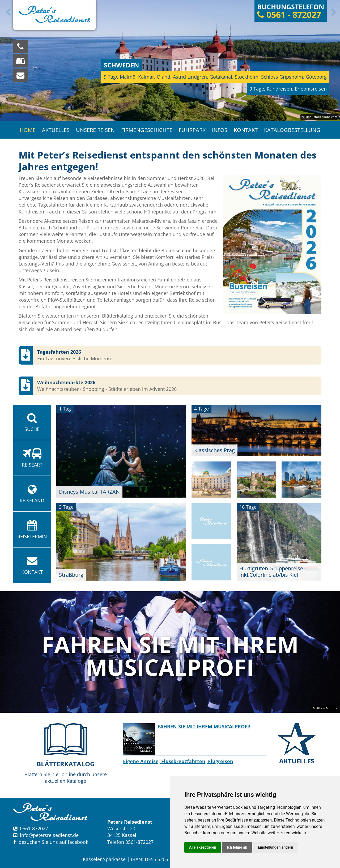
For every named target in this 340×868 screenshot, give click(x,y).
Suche (32, 422)
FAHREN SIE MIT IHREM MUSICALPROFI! (204, 726)
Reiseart (32, 458)
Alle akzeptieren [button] (203, 847)
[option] (170, 61)
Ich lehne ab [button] (237, 847)
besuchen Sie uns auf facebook (51, 842)
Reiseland (32, 494)
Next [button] (333, 12)
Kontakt (246, 130)
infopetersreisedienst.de (49, 835)
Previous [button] (7, 12)
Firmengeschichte (147, 130)
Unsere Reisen (95, 130)
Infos (220, 130)
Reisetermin (32, 530)
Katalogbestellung (292, 130)
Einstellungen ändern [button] (276, 847)
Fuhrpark (192, 130)
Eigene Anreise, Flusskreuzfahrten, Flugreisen (178, 761)
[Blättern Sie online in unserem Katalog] (20, 61)
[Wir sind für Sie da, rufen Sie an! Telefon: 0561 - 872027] (20, 46)
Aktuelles (56, 130)
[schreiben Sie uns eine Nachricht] (20, 75)
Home (28, 130)
